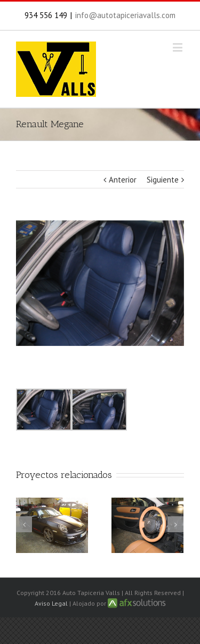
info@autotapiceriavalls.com (125, 15)
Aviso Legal (51, 603)
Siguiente (163, 180)
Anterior (123, 180)
